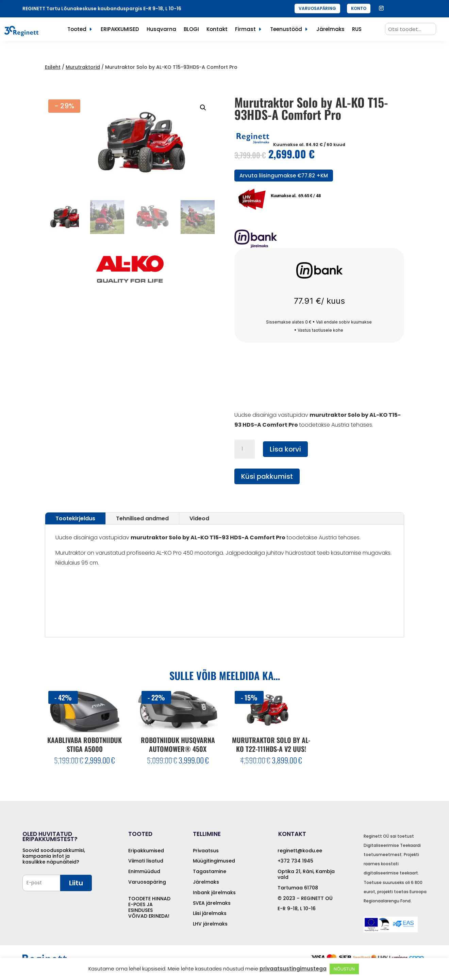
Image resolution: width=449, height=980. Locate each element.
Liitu (76, 883)
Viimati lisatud (146, 861)
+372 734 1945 (295, 861)
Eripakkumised (146, 851)
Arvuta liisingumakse (284, 176)
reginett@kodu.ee (300, 851)
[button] (203, 108)
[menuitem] (357, 31)
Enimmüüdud (144, 871)
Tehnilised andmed (142, 518)
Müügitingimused (214, 861)
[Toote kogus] (245, 449)
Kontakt (217, 30)
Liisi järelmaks (210, 913)
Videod (199, 518)
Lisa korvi (285, 449)
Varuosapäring (147, 882)
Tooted (77, 30)
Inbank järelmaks (214, 892)
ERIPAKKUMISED (120, 30)
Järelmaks (330, 30)
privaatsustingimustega (293, 969)
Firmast (245, 30)
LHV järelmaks (210, 924)
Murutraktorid (83, 67)
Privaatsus (206, 851)
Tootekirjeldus (75, 518)
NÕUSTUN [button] (344, 969)
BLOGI (191, 30)
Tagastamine (210, 871)
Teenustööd (286, 30)
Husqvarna (161, 30)
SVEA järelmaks (212, 903)
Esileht (53, 67)
